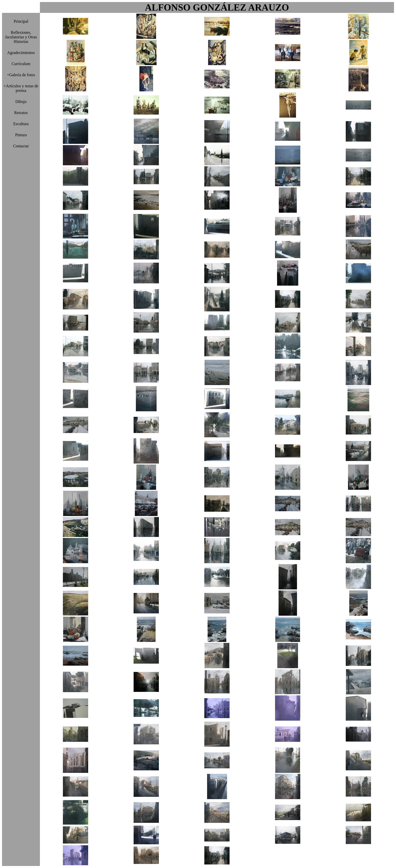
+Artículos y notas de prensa (21, 88)
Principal (21, 21)
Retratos (21, 113)
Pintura (21, 135)
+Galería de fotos (21, 75)
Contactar (21, 146)
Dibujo (21, 102)
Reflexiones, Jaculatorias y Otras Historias (21, 37)
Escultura (21, 124)
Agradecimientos (21, 53)
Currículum (21, 64)
